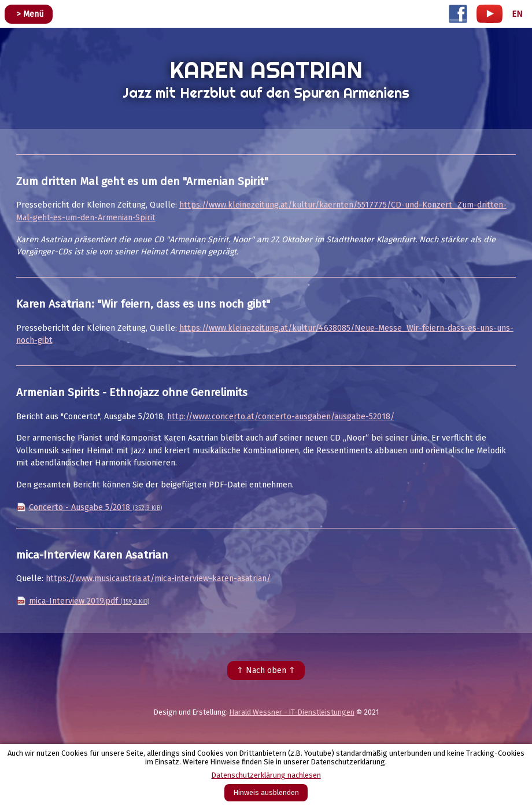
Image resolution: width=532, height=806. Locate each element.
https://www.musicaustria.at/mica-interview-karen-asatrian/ (158, 578)
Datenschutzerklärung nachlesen (266, 775)
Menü (33, 14)
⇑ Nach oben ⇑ (266, 670)
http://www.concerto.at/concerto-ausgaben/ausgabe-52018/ (281, 417)
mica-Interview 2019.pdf (89, 601)
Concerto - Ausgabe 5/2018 (95, 507)
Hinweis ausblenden (266, 792)
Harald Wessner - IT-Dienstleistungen (292, 712)
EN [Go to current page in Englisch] (517, 14)
